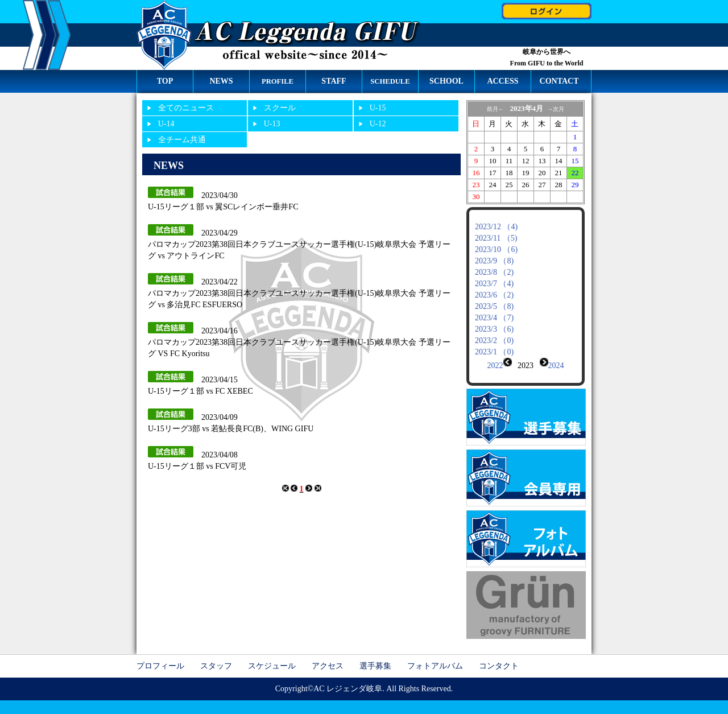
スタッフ (216, 657)
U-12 (378, 124)
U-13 (272, 124)
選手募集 (375, 657)
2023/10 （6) (496, 249)
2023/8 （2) (494, 272)
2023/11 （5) (496, 238)
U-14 (166, 124)
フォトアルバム (435, 657)
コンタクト (499, 657)
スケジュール (272, 657)
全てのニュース (186, 108)
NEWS (221, 81)
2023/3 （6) (494, 329)
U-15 (378, 108)
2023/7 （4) (494, 284)
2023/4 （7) (494, 318)
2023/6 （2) (494, 295)
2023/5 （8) (494, 306)
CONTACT (559, 81)
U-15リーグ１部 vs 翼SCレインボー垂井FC (223, 207)
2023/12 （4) (496, 227)
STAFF (334, 81)
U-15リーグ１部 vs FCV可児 (197, 466)
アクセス (328, 657)
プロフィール (160, 657)
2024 (556, 366)
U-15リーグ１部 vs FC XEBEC (200, 391)
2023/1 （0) (494, 352)
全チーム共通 (182, 140)
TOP (165, 81)
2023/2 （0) (494, 341)
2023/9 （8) (494, 261)
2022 (495, 366)
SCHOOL (446, 81)
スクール (280, 108)
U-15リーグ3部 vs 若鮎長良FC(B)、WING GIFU (231, 429)
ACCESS (502, 81)
